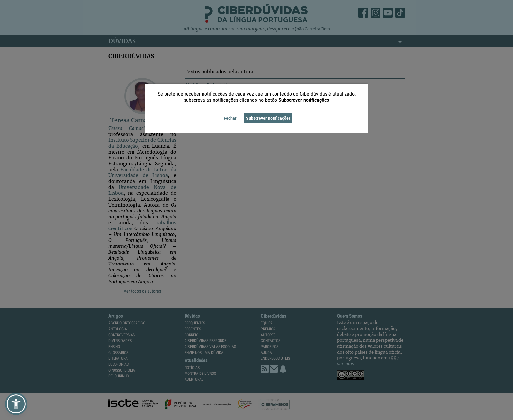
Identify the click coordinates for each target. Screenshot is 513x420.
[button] (16, 404)
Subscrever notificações (268, 118)
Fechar (230, 118)
